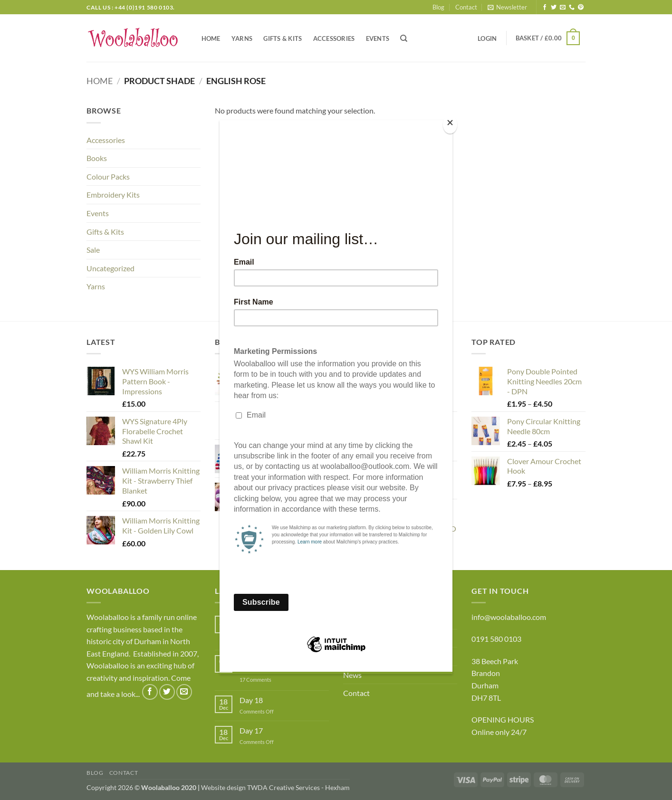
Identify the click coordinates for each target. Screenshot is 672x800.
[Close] (450, 125)
